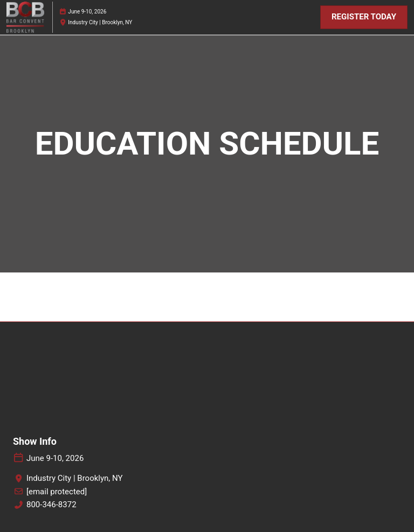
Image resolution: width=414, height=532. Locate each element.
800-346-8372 (51, 505)
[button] (364, 17)
